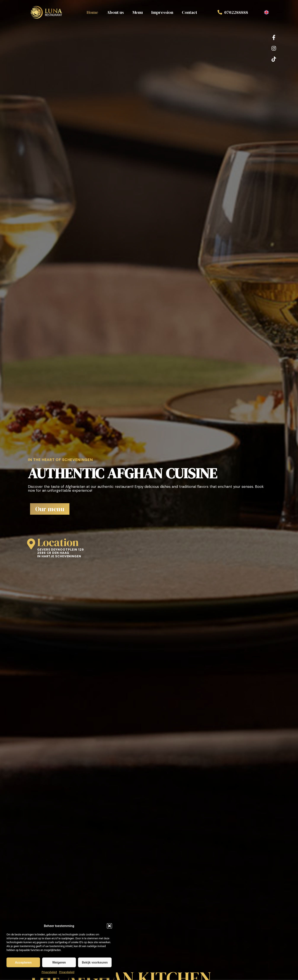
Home (92, 12)
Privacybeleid (49, 972)
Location (58, 542)
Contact (190, 12)
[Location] (31, 544)
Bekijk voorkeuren (95, 962)
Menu (138, 12)
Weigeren (59, 962)
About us (115, 12)
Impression (162, 12)
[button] (109, 926)
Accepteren (23, 962)
